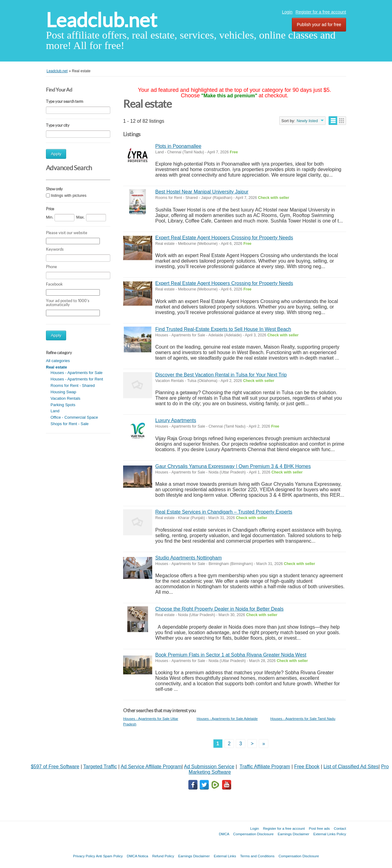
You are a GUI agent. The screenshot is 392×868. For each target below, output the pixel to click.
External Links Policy (330, 834)
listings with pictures (69, 195)
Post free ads (319, 828)
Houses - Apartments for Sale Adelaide (227, 718)
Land (55, 411)
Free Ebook (307, 767)
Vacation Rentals (65, 398)
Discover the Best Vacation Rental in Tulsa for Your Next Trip (221, 375)
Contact (340, 828)
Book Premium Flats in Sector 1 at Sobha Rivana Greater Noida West (231, 655)
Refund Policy (163, 856)
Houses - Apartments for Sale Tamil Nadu (303, 718)
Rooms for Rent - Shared (73, 385)
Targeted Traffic (100, 767)
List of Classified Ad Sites (351, 767)
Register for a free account (321, 12)
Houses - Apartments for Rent (77, 379)
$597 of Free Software (55, 767)
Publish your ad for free (319, 24)
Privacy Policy (84, 856)
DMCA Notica (138, 856)
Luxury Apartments (176, 420)
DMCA (224, 834)
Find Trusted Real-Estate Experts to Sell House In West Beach (223, 329)
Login (287, 12)
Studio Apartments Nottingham (188, 558)
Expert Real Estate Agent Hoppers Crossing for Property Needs (224, 238)
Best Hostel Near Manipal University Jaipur (202, 192)
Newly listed (307, 121)
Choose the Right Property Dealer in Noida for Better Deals (219, 609)
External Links (225, 856)
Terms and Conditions (257, 856)
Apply (56, 154)
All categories (58, 361)
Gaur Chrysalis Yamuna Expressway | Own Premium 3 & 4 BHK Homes (233, 466)
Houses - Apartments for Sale (77, 373)
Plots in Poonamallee (178, 146)
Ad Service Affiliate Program (151, 767)
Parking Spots (63, 405)
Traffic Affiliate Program (265, 767)
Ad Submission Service (209, 767)
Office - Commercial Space (74, 417)
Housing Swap (63, 392)
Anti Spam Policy (109, 856)
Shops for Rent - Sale (70, 424)
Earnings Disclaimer (294, 834)
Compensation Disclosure (253, 834)
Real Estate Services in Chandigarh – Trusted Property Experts (224, 512)
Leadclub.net (102, 20)
